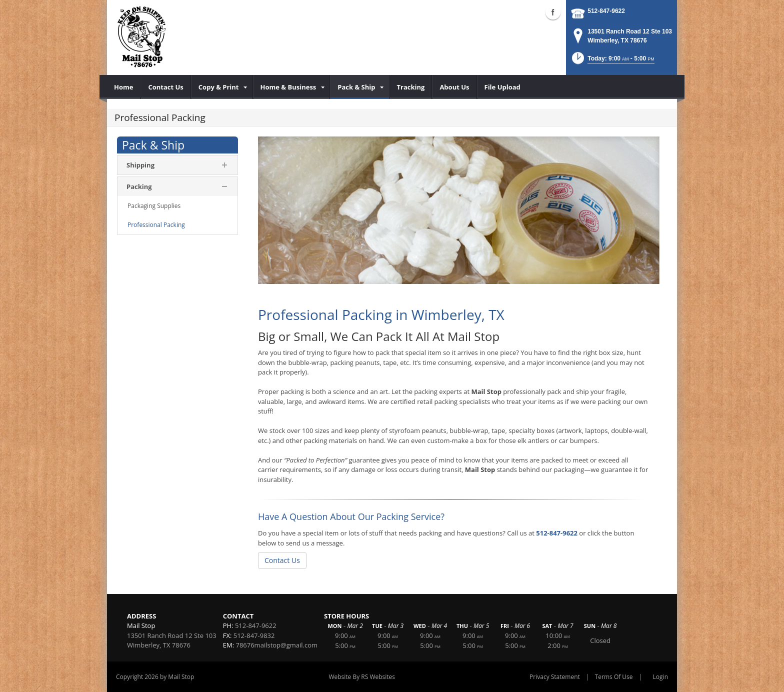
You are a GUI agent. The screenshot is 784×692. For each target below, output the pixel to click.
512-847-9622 (606, 11)
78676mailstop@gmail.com (276, 645)
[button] (612, 61)
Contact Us (282, 560)
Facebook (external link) (553, 12)
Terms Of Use (614, 677)
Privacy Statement (555, 677)
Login (660, 677)
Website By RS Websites (362, 677)
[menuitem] (124, 87)
